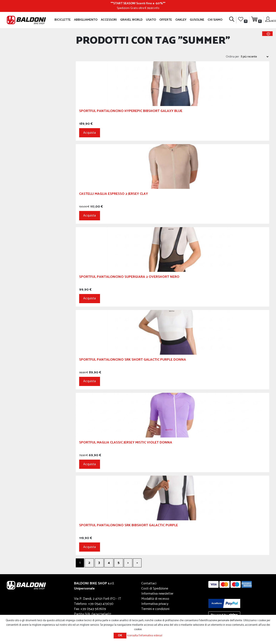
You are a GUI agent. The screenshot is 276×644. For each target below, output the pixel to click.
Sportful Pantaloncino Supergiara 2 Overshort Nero (129, 278)
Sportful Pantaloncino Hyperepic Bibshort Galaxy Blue (131, 112)
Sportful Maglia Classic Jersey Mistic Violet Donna (126, 443)
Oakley (181, 20)
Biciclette (63, 20)
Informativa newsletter (157, 594)
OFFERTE (166, 20)
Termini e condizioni (155, 609)
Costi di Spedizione (155, 589)
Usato (151, 20)
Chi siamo (215, 20)
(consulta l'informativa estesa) (145, 636)
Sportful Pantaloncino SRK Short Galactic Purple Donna (133, 360)
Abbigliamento (86, 20)
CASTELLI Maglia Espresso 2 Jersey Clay (114, 194)
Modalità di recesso (155, 599)
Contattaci (149, 583)
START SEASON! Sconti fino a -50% (138, 3)
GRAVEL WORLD (131, 20)
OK (120, 636)
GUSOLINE (197, 20)
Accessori (109, 20)
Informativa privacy (155, 604)
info (157, 8)
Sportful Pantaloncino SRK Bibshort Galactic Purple (129, 526)
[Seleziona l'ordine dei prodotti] (255, 57)
